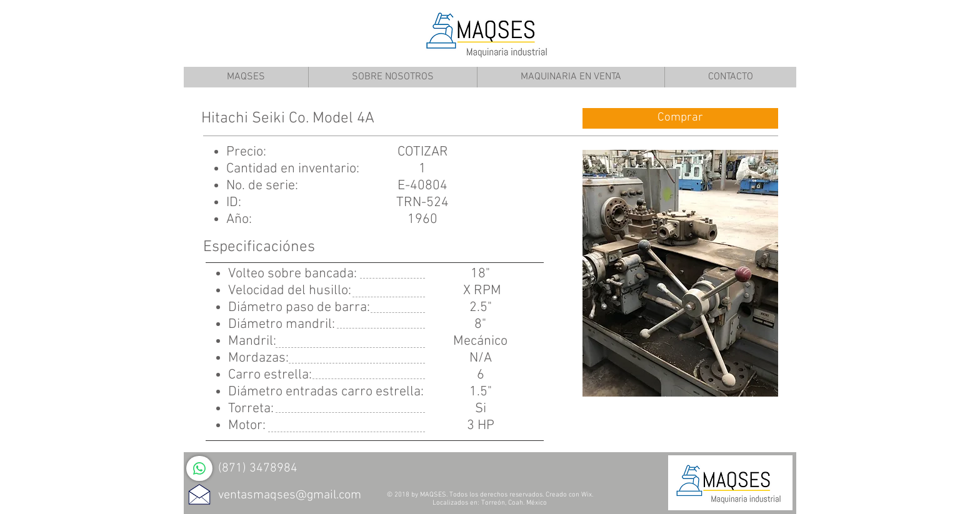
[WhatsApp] (199, 468)
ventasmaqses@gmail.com (290, 495)
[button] (680, 273)
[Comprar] (680, 118)
